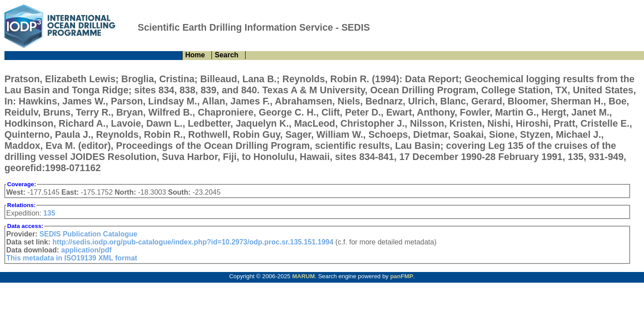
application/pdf (87, 250)
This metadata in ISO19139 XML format (72, 258)
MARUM (304, 276)
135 (50, 213)
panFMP (402, 276)
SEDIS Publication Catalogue (88, 234)
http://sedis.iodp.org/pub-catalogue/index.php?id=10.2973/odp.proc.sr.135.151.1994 (193, 242)
